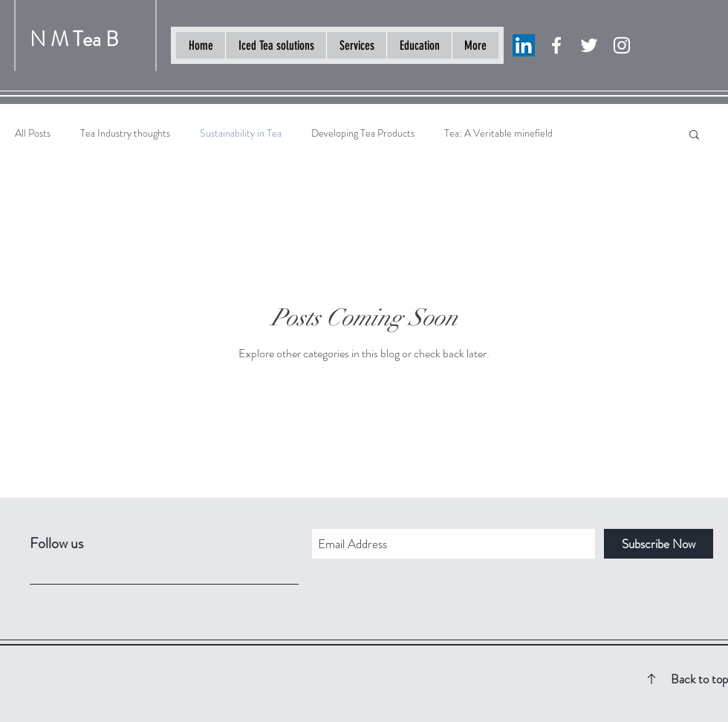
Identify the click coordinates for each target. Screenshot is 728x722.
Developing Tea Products (363, 133)
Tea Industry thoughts (125, 133)
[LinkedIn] (524, 45)
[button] (694, 136)
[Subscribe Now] (659, 544)
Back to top (699, 679)
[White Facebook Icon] (556, 45)
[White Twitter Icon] (589, 45)
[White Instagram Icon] (622, 45)
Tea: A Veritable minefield (498, 133)
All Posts (33, 133)
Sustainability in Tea (241, 133)
